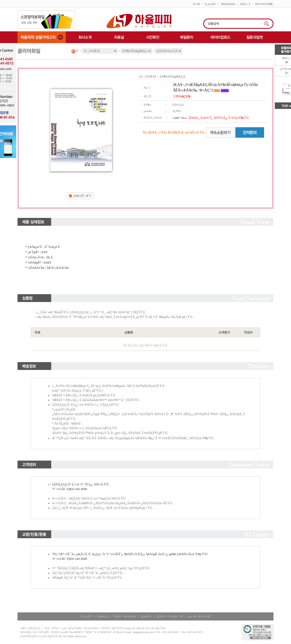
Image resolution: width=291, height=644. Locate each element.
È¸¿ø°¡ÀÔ (210, 4)
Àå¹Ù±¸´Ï (245, 4)
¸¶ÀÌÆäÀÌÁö (228, 4)
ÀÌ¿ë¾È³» (146, 616)
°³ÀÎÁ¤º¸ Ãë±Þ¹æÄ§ (124, 616)
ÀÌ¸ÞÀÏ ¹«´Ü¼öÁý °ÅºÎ (170, 616)
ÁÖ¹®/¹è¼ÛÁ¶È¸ (264, 4)
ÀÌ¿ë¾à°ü (103, 616)
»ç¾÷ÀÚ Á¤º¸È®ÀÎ (199, 616)
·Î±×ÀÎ (196, 4)
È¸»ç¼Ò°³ (87, 616)
